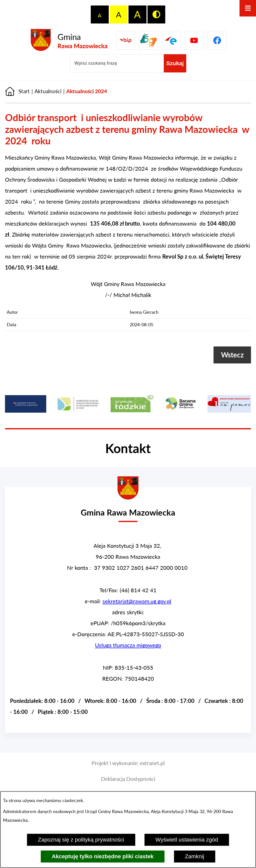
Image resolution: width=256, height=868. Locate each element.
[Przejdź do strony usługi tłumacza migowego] (149, 40)
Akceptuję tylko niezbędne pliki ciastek (103, 856)
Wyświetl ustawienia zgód (187, 840)
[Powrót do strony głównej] (17, 91)
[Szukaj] (175, 63)
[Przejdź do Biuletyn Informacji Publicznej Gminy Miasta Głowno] (126, 40)
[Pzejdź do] (171, 40)
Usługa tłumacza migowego (128, 645)
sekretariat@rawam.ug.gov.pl (137, 601)
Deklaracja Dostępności (128, 779)
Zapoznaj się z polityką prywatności (81, 840)
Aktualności (48, 91)
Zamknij (195, 856)
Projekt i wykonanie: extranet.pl (128, 763)
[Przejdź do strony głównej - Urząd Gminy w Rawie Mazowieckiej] (128, 508)
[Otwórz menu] (248, 8)
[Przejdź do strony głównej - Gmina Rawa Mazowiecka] (69, 40)
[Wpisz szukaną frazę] (117, 63)
